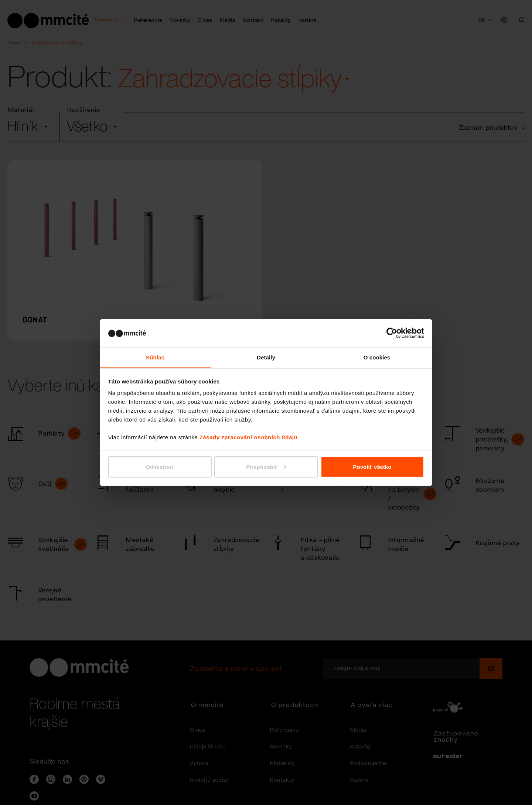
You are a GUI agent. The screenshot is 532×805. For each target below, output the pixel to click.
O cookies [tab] (377, 357)
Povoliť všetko (372, 467)
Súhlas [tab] (155, 357)
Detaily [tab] (266, 357)
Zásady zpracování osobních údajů (248, 437)
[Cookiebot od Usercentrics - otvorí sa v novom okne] (392, 333)
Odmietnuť (160, 467)
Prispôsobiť (266, 467)
